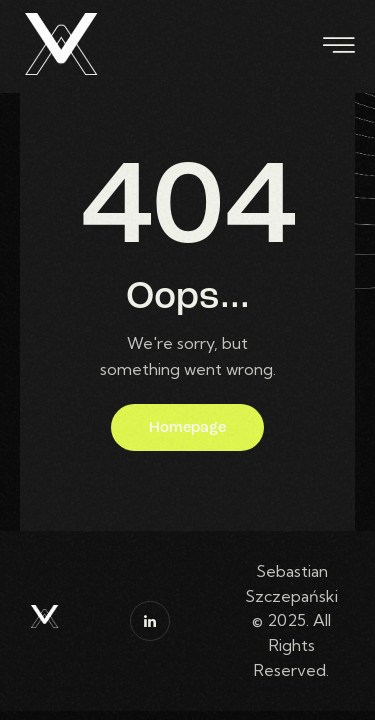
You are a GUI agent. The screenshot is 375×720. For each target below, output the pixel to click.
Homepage (187, 428)
